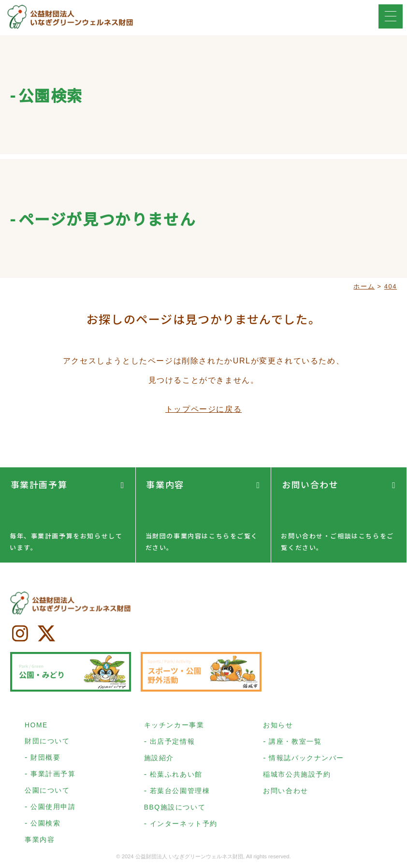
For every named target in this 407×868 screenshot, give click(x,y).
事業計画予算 (38, 484)
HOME (36, 727)
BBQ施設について (175, 809)
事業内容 (164, 484)
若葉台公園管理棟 (180, 793)
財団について (47, 743)
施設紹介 (159, 760)
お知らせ (278, 727)
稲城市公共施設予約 (297, 776)
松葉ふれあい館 (176, 776)
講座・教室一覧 (295, 743)
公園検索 (45, 825)
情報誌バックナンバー (306, 760)
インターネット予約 (184, 825)
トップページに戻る (203, 410)
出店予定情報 (173, 743)
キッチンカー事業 (174, 727)
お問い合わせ (309, 484)
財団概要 (45, 759)
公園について (47, 792)
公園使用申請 (53, 809)
